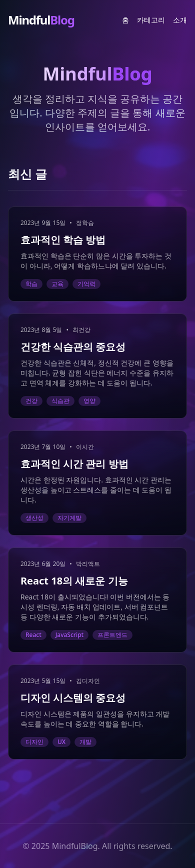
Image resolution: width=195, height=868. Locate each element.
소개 (180, 20)
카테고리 (151, 20)
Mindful (41, 20)
